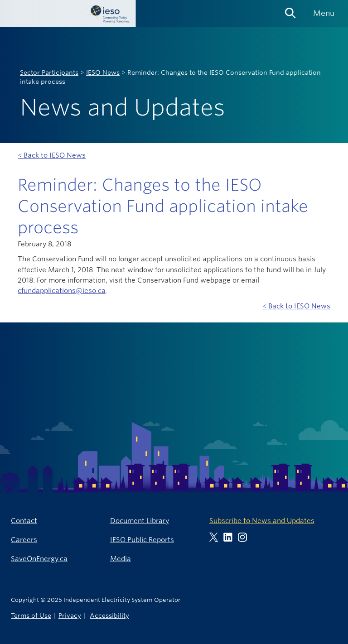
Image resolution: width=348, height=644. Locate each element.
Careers (24, 540)
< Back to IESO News (52, 155)
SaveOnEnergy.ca (39, 559)
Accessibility (109, 615)
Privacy (70, 615)
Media (121, 559)
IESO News (103, 72)
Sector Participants (49, 72)
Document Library (140, 521)
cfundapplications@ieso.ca (62, 291)
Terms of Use (31, 615)
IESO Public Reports (142, 540)
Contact (24, 521)
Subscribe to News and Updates (262, 521)
